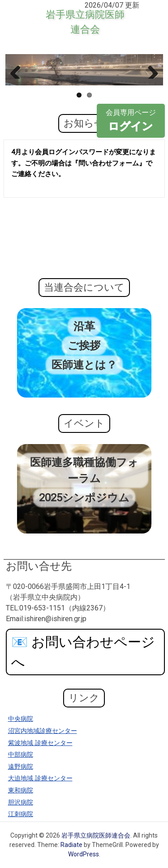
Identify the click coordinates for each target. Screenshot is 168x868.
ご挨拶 (84, 346)
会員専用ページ (131, 121)
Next (150, 70)
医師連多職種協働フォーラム (84, 470)
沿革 (84, 326)
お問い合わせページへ (83, 652)
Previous (19, 70)
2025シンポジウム (84, 498)
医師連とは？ (84, 365)
